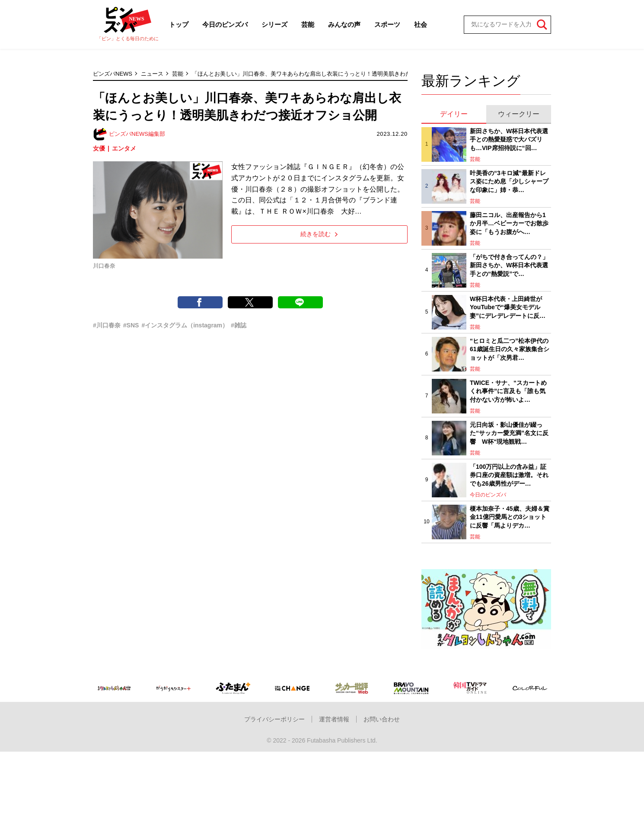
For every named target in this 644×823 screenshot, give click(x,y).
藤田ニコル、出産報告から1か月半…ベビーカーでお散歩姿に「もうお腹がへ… (509, 223)
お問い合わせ (382, 719)
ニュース (152, 74)
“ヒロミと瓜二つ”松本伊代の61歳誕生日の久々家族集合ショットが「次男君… (510, 349)
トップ (179, 24)
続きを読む (319, 234)
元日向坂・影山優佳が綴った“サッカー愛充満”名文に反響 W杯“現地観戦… (509, 433)
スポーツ (387, 24)
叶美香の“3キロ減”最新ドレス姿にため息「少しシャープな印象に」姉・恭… (509, 181)
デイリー (454, 114)
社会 (421, 24)
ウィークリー (519, 114)
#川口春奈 (107, 325)
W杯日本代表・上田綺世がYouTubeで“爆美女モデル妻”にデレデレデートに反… (508, 307)
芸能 (308, 24)
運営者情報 (334, 719)
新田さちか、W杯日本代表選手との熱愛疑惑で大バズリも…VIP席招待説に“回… (509, 139)
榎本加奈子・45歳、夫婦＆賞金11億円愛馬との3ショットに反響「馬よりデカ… (510, 517)
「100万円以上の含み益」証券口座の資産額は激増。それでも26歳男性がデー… (509, 475)
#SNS (131, 325)
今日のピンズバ (225, 24)
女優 (99, 148)
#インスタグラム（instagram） (185, 325)
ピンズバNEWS (113, 74)
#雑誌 (239, 325)
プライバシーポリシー (274, 719)
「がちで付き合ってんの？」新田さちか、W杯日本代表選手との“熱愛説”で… (509, 265)
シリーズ (274, 24)
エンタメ (124, 148)
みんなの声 (344, 24)
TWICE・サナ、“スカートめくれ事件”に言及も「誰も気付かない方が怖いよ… (508, 391)
